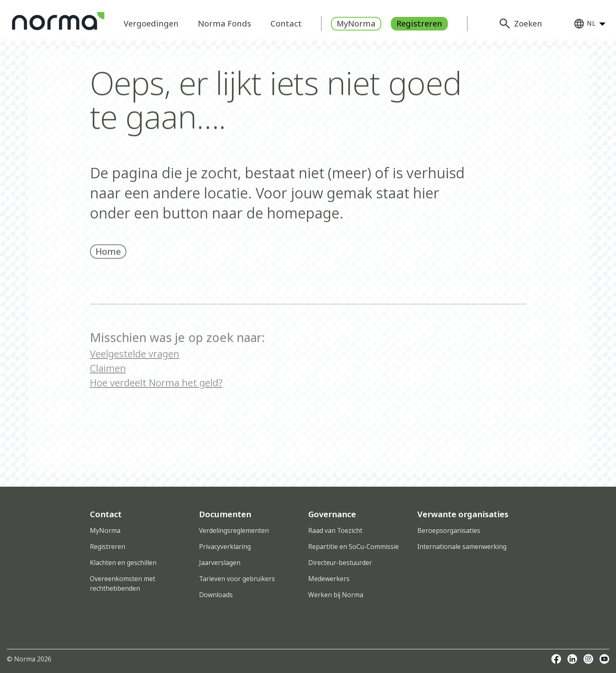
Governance (332, 514)
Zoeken (528, 23)
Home (108, 259)
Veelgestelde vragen (135, 371)
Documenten (225, 514)
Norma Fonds (225, 23)
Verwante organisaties (463, 514)
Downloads (216, 595)
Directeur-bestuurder (340, 563)
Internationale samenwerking (462, 547)
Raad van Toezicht (335, 530)
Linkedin (572, 659)
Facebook (556, 659)
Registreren (419, 23)
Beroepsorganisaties (449, 530)
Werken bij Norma (336, 595)
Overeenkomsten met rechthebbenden (123, 583)
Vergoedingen (151, 23)
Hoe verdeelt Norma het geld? (156, 400)
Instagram (588, 659)
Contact (286, 23)
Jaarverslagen (220, 563)
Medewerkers (329, 579)
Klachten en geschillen (123, 563)
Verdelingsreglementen (234, 530)
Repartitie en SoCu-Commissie (354, 547)
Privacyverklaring (225, 547)
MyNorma (356, 23)
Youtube (604, 659)
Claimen (108, 386)
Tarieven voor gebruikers (237, 579)
